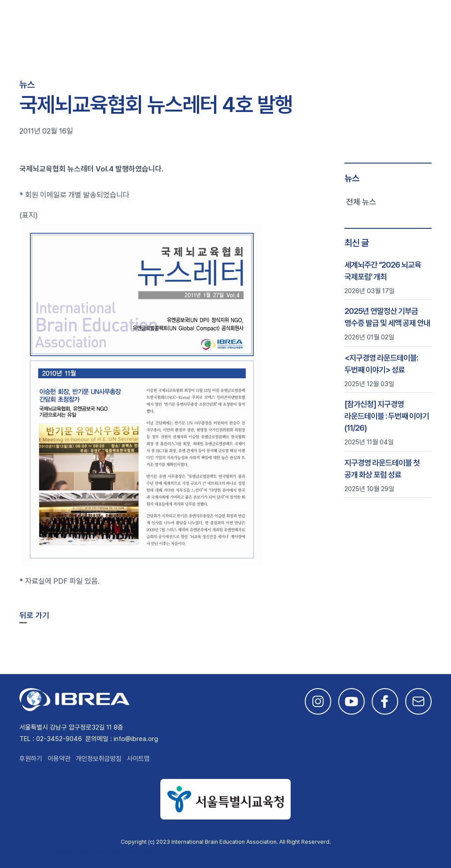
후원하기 (31, 759)
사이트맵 (138, 759)
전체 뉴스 (361, 202)
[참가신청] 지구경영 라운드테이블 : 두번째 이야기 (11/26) (387, 416)
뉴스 (352, 178)
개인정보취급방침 (99, 759)
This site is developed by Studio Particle (86, 852)
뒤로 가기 (34, 615)
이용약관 (59, 759)
